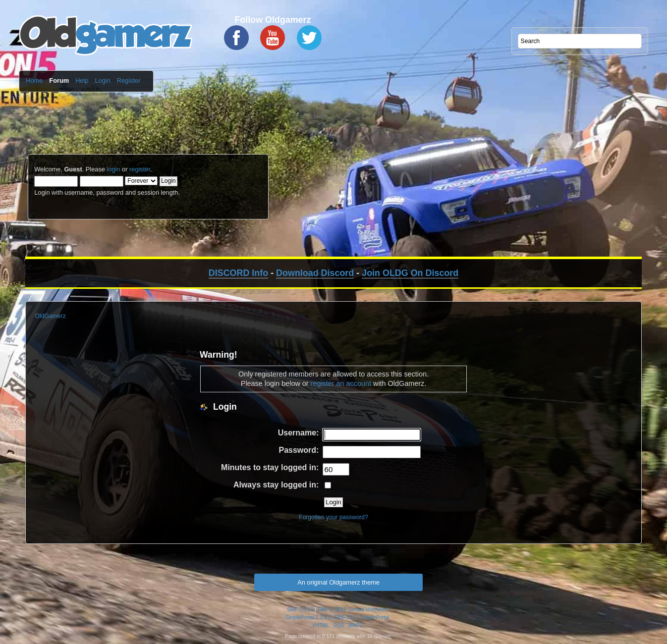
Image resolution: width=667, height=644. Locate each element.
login (113, 169)
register (140, 169)
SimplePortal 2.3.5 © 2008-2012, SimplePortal (337, 617)
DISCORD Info (238, 273)
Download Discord (315, 273)
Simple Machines (368, 610)
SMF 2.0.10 (300, 610)
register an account (341, 383)
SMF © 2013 (332, 610)
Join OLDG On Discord (410, 273)
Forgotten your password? (333, 517)
